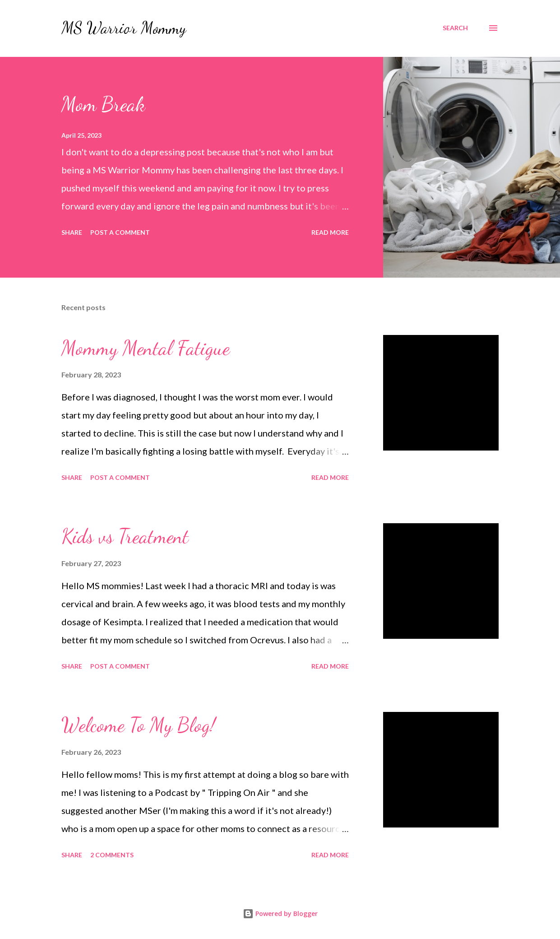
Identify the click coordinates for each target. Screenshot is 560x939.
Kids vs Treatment (125, 536)
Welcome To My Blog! (138, 725)
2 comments (112, 855)
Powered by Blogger (280, 913)
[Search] (455, 28)
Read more (330, 232)
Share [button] (72, 232)
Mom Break (103, 104)
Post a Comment (120, 232)
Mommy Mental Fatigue (146, 348)
